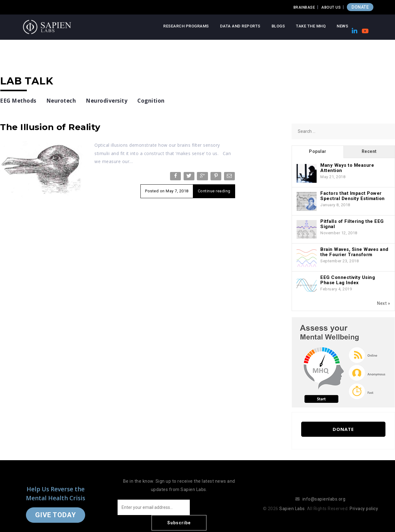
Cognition (151, 101)
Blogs (278, 26)
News (342, 26)
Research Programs (186, 26)
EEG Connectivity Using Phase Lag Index (348, 280)
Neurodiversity (107, 101)
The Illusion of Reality (50, 127)
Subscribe (216, 507)
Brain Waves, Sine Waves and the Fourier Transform (354, 252)
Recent (369, 151)
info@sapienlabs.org (324, 491)
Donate (343, 429)
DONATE (360, 7)
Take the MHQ (311, 26)
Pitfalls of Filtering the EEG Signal (352, 224)
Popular (318, 151)
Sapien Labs (292, 501)
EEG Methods (18, 101)
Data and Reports (240, 26)
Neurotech (61, 101)
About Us (331, 7)
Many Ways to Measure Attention (347, 168)
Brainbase (304, 7)
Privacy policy (364, 501)
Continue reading (214, 191)
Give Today (56, 507)
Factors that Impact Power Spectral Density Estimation (353, 196)
